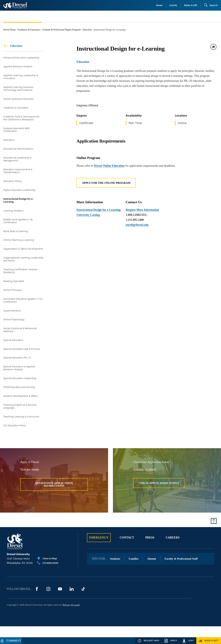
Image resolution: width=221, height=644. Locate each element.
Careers (173, 555)
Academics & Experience (29, 30)
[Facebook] (37, 607)
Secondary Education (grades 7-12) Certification (23, 311)
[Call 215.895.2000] (48, 581)
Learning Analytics (14, 217)
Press (150, 555)
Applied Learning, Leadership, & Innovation (21, 78)
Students (115, 576)
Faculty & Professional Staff (181, 576)
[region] (147, 115)
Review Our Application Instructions (54, 502)
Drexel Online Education (109, 166)
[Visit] (188, 641)
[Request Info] (148, 641)
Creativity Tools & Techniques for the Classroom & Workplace (21, 121)
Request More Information (142, 210)
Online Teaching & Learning (19, 248)
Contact (127, 555)
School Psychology (14, 332)
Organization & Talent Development (23, 258)
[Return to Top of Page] (214, 539)
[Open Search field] (211, 5)
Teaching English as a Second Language (20, 422)
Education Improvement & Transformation (18, 176)
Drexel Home (10, 30)
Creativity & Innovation (16, 110)
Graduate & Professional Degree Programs (62, 30)
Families (134, 576)
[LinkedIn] (72, 607)
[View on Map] (48, 577)
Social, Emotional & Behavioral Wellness (20, 342)
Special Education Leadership (20, 393)
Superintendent (12, 322)
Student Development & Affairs (20, 412)
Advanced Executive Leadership (21, 58)
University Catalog (88, 215)
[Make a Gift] (209, 641)
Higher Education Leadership (19, 196)
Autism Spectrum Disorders (19, 101)
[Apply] (171, 641)
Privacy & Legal (71, 623)
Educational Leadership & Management (17, 164)
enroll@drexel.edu (137, 225)
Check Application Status (159, 501)
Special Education (13, 353)
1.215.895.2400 (135, 220)
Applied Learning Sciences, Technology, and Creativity (18, 90)
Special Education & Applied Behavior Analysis (19, 382)
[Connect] (11, 641)
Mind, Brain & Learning (16, 239)
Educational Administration (18, 153)
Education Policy (13, 187)
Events (173, 5)
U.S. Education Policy (15, 443)
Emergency (99, 555)
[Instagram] (48, 607)
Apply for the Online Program (106, 183)
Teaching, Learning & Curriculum (21, 433)
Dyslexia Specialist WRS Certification (17, 133)
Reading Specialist (14, 291)
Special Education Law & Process (22, 362)
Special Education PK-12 (17, 372)
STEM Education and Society (19, 403)
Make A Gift (191, 5)
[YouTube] (60, 607)
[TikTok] (83, 607)
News (159, 5)
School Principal (12, 301)
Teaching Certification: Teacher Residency (20, 281)
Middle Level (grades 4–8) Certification (18, 228)
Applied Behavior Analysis (18, 67)
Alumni (152, 576)
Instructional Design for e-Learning (19, 207)
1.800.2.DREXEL (136, 215)
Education (87, 30)
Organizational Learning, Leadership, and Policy (23, 268)
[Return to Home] (15, 5)
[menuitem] (28, 17)
